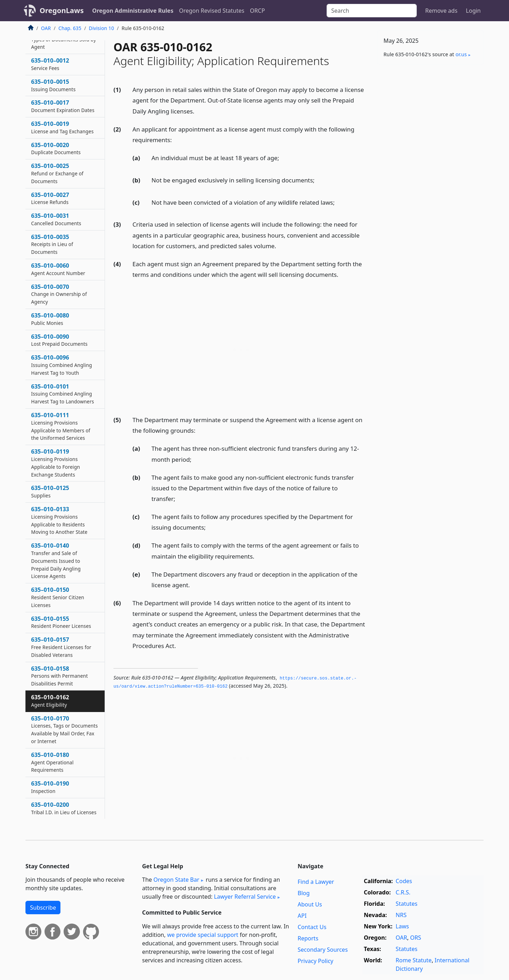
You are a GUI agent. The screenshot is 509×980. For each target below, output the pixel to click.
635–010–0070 (59, 294)
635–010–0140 (56, 561)
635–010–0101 (63, 394)
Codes (404, 881)
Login (473, 11)
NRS (401, 915)
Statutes (406, 904)
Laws (402, 926)
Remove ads (441, 11)
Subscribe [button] (43, 908)
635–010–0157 (61, 647)
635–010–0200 (64, 808)
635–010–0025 (57, 173)
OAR (46, 28)
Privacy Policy (315, 961)
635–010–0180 (52, 762)
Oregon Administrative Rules (133, 11)
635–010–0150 (58, 597)
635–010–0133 (59, 520)
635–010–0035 (52, 244)
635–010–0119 (55, 463)
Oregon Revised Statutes (212, 11)
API (302, 916)
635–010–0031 (56, 219)
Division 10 (101, 28)
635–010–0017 (63, 106)
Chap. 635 (70, 28)
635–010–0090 (59, 340)
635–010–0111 (61, 426)
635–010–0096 (62, 365)
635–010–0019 (62, 127)
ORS (416, 938)
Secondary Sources (323, 950)
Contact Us (312, 927)
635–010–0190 (50, 787)
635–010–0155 (61, 622)
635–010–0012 (50, 64)
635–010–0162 (50, 701)
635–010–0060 (58, 269)
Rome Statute (414, 960)
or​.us (461, 54)
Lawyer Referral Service (245, 897)
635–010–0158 (59, 676)
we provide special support (203, 935)
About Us (310, 904)
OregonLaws (62, 10)
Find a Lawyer (316, 882)
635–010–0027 (50, 198)
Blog (304, 893)
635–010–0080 (50, 319)
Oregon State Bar (176, 880)
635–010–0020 (56, 148)
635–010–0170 (65, 730)
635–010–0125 (50, 491)
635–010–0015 (53, 85)
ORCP (257, 11)
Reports (308, 938)
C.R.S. (403, 892)
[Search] (372, 11)
